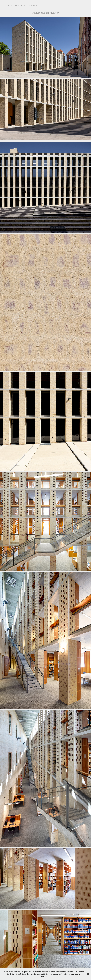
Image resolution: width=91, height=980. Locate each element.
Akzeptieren (76, 974)
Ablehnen (44, 976)
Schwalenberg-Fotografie (21, 6)
